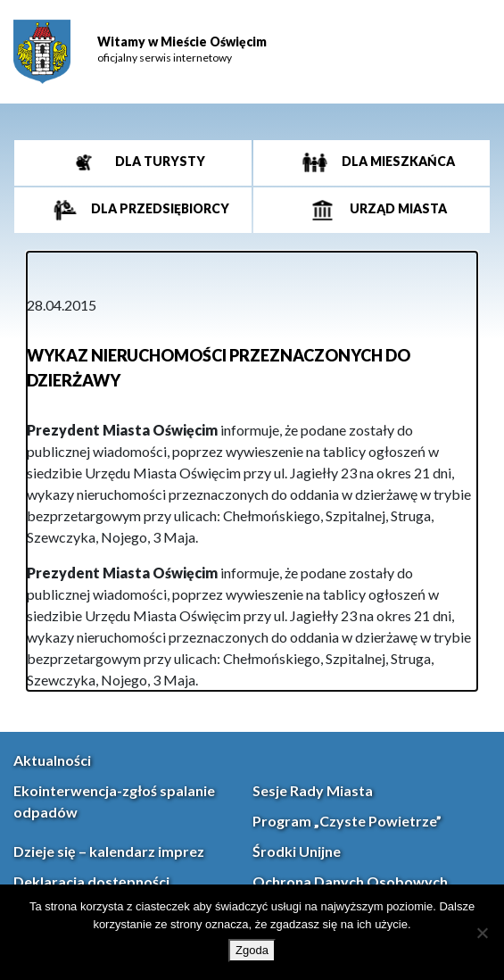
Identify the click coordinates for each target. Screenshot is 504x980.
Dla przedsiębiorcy (159, 208)
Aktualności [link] (52, 760)
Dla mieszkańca (397, 161)
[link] (42, 52)
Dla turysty (159, 161)
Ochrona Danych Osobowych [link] (350, 881)
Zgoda (252, 950)
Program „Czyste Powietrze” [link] (347, 821)
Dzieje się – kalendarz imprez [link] (109, 851)
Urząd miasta (397, 208)
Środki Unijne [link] (297, 851)
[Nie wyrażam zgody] (482, 933)
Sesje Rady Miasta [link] (313, 790)
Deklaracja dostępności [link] (91, 881)
